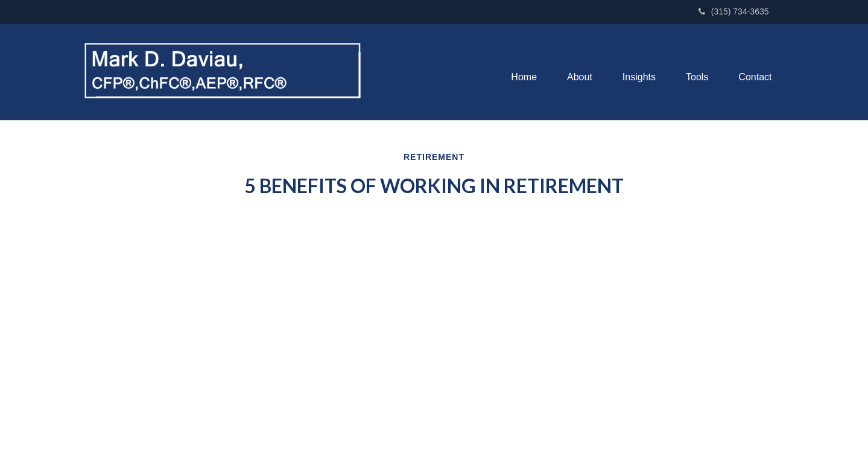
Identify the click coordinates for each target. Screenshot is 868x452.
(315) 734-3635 (734, 11)
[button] (580, 77)
